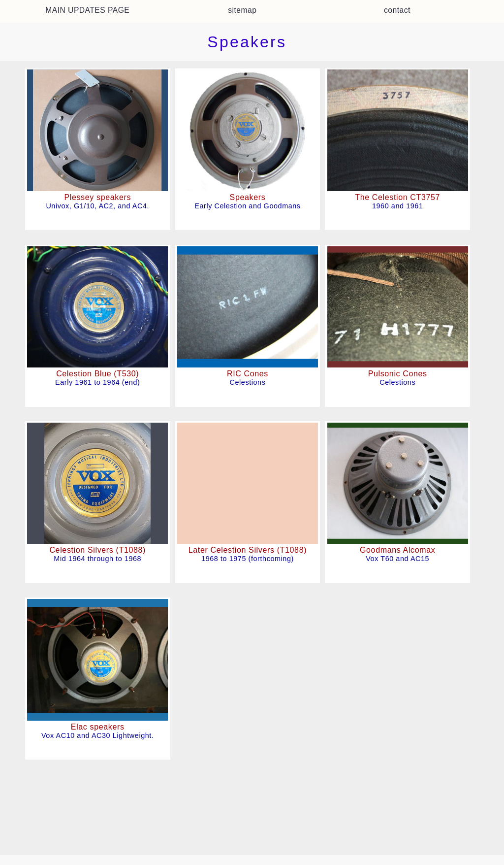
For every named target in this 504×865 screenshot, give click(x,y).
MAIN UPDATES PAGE (87, 10)
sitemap (242, 10)
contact (397, 10)
